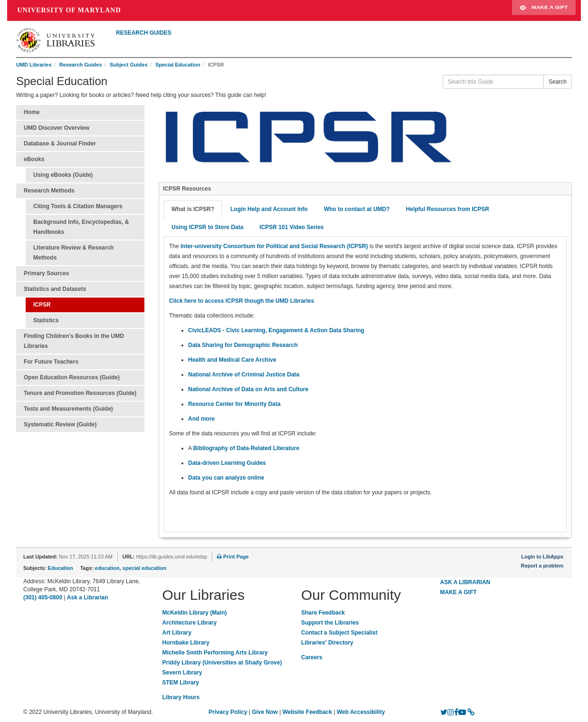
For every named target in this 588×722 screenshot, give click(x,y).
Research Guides (81, 65)
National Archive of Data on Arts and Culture (248, 389)
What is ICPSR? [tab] (193, 209)
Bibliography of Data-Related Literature (246, 448)
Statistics (46, 320)
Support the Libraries (330, 623)
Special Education (178, 65)
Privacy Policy (228, 712)
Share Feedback (323, 613)
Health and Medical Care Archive (232, 360)
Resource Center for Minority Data (234, 404)
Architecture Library (190, 623)
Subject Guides (129, 65)
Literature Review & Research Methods (73, 253)
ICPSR (42, 305)
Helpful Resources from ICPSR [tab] (448, 209)
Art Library (177, 633)
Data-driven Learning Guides (227, 463)
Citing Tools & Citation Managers (78, 206)
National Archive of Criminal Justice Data (244, 375)
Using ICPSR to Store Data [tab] (207, 227)
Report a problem (542, 566)
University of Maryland (69, 10)
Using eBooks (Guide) (63, 175)
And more (201, 419)
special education (144, 568)
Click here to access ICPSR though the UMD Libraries (242, 301)
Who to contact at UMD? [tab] (357, 209)
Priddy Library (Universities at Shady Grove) (222, 663)
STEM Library (181, 683)
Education (61, 568)
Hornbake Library (186, 643)
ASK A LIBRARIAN (465, 582)
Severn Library (182, 673)
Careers (312, 657)
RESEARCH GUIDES (144, 33)
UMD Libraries (34, 65)
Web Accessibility (361, 712)
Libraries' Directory (327, 643)
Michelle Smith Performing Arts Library (215, 653)
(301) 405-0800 (43, 597)
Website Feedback (307, 712)
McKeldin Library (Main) (195, 613)
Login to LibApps (542, 557)
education (107, 568)
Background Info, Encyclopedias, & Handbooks (81, 227)
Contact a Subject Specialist (339, 633)
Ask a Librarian (88, 597)
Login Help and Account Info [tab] (269, 209)
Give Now (265, 712)
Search (558, 82)
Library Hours (181, 697)
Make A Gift (544, 10)
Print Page (233, 557)
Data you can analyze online (226, 478)
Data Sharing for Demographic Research (243, 345)
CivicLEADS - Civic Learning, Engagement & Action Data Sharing (276, 330)
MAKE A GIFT (459, 592)
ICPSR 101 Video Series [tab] (291, 227)
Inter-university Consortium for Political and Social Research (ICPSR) (274, 246)
